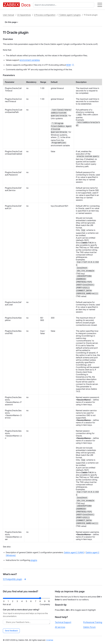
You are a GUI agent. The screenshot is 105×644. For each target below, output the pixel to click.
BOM (69, 65)
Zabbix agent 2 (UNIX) (74, 552)
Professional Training (93, 622)
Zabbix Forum (89, 627)
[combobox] (64, 5)
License (50, 640)
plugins (34, 560)
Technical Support (63, 622)
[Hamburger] (100, 5)
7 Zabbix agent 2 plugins (70, 15)
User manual (8, 15)
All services (60, 627)
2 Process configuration (45, 15)
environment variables (30, 60)
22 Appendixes (24, 15)
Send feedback (11, 631)
